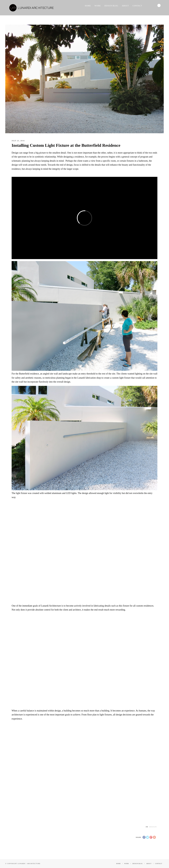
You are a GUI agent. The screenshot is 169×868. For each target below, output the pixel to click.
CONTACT (137, 6)
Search (159, 5)
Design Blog (111, 6)
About (125, 6)
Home (88, 6)
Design (153, 827)
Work (98, 6)
